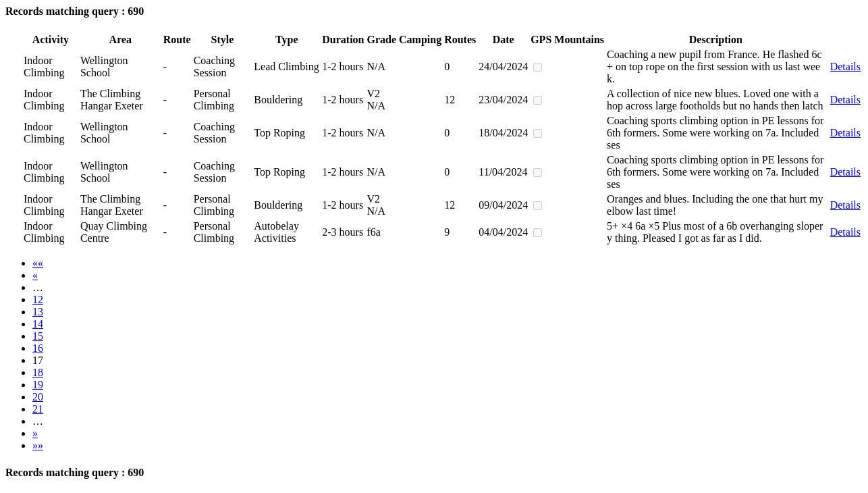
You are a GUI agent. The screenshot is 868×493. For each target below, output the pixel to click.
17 (38, 360)
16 (38, 348)
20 (38, 397)
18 (38, 372)
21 (38, 409)
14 (38, 324)
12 (38, 300)
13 (38, 312)
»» (38, 445)
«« (38, 263)
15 (38, 336)
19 (38, 385)
